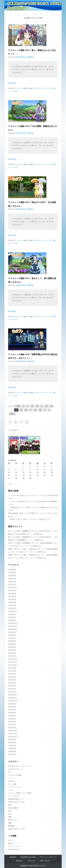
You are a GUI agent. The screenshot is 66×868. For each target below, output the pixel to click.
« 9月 (10, 484)
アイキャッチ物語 (21, 88)
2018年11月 (13, 626)
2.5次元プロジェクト (16, 769)
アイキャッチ (38, 88)
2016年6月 (12, 713)
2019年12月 (13, 611)
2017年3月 (12, 686)
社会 (10, 814)
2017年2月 (12, 689)
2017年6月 (12, 677)
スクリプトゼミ (14, 796)
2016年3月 (12, 722)
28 (46, 406)
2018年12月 (13, 623)
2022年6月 (12, 573)
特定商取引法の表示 (28, 857)
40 (35, 410)
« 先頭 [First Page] (18, 406)
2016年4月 (12, 719)
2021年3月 (12, 597)
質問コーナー (13, 820)
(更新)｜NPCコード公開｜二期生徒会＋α (23, 555)
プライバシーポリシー (48, 857)
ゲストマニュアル (15, 787)
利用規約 (13, 857)
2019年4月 (12, 617)
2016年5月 (12, 716)
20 (37, 406)
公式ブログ (31, 861)
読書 (10, 817)
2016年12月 (13, 695)
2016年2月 (12, 725)
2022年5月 (12, 576)
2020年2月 (12, 608)
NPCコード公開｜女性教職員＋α (20, 543)
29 (51, 406)
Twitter (16, 422)
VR (9, 772)
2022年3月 (12, 582)
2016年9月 (12, 704)
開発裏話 (11, 826)
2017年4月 (12, 683)
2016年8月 (12, 707)
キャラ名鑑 (12, 784)
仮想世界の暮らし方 (16, 799)
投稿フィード (13, 843)
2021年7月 (12, 591)
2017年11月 (13, 662)
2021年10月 (13, 587)
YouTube (27, 422)
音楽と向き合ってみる (16, 829)
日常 (54, 88)
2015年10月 (13, 737)
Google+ (21, 422)
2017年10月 (13, 665)
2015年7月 (12, 745)
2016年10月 (13, 701)
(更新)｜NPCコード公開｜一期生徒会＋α (23, 549)
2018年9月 (12, 632)
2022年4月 (12, 579)
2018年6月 (12, 641)
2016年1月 (12, 728)
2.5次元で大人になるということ (20, 766)
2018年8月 (12, 635)
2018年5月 (12, 644)
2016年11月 (13, 698)
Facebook (10, 422)
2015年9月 (12, 739)
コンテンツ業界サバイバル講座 (20, 793)
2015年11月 (13, 734)
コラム (11, 790)
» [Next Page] (49, 410)
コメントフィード (15, 847)
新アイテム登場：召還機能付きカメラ (22, 531)
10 (32, 406)
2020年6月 (12, 602)
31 (21, 410)
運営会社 (19, 861)
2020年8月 (12, 599)
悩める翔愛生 (13, 808)
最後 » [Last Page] (12, 414)
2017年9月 (12, 668)
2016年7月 (12, 710)
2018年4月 (12, 647)
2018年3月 (12, 650)
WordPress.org (14, 849)
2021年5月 (12, 593)
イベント (11, 778)
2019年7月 (12, 614)
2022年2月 (12, 585)
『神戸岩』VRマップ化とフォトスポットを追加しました (29, 519)
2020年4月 (12, 605)
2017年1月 (12, 692)
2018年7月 (12, 638)
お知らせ (11, 781)
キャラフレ (48, 88)
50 (40, 410)
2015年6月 (12, 748)
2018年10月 (13, 629)
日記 (10, 811)
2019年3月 (12, 620)
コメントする (13, 91)
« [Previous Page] (23, 406)
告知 (10, 805)
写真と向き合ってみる (16, 802)
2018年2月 (12, 653)
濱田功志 (31, 57)
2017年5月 (12, 680)
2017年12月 (13, 659)
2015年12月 (13, 731)
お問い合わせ (45, 861)
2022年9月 (12, 570)
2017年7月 (12, 674)
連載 (10, 823)
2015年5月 (12, 751)
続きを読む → (13, 83)
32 (26, 410)
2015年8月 (12, 743)
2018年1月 (12, 656)
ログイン (11, 841)
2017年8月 (12, 671)
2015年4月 (12, 754)
